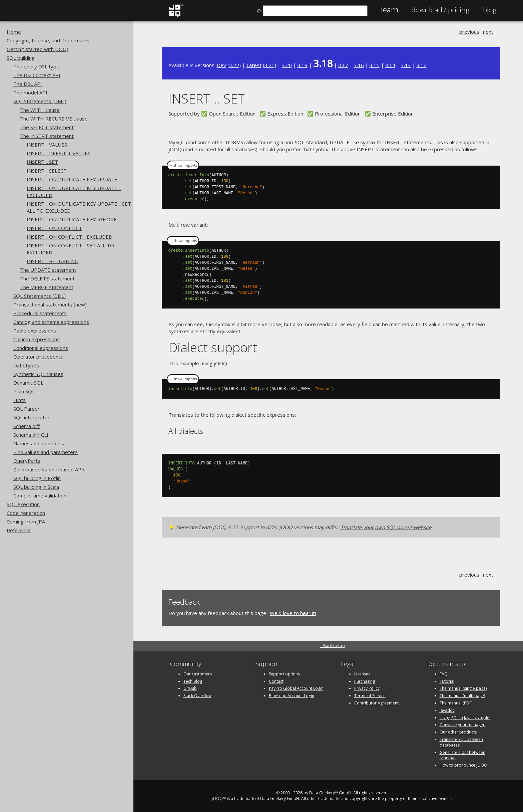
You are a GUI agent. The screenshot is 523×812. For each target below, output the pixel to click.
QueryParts (27, 461)
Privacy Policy (367, 688)
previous (469, 32)
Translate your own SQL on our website (386, 527)
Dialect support (213, 347)
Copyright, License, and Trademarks (48, 40)
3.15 (375, 65)
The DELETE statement (47, 278)
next (488, 32)
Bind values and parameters (46, 452)
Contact (276, 681)
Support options (284, 674)
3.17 (343, 65)
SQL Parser (27, 409)
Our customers (198, 674)
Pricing (441, 10)
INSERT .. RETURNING (53, 261)
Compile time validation (40, 495)
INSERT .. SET (42, 162)
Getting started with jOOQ (38, 49)
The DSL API (28, 84)
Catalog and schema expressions (51, 322)
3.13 (406, 65)
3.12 (422, 65)
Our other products (458, 732)
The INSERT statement (47, 136)
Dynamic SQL (28, 383)
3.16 (359, 65)
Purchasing (365, 681)
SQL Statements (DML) (40, 101)
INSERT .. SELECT (47, 171)
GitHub (190, 688)
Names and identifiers (39, 443)
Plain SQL (24, 391)
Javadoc (447, 710)
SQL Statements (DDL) (40, 296)
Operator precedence (39, 357)
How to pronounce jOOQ (463, 765)
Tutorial (447, 681)
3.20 (287, 65)
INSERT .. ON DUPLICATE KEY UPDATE (72, 179)
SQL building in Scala (36, 487)
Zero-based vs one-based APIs (50, 469)
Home (14, 32)
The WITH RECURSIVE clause (54, 119)
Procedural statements (40, 313)
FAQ (444, 674)
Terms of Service (370, 696)
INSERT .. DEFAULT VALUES (59, 153)
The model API (30, 92)
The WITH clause (40, 110)
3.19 (303, 65)
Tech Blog (193, 681)
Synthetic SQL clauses (38, 374)
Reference (19, 530)
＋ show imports (183, 165)
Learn (390, 10)
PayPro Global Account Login (296, 688)
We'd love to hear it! (293, 613)
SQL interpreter (32, 417)
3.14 (390, 65)
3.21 (270, 65)
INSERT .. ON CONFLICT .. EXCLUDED (70, 237)
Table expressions (35, 331)
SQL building (21, 58)
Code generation (26, 513)
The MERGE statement (47, 287)
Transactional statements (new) (50, 304)
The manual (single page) (463, 688)
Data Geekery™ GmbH (330, 793)
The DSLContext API (37, 75)
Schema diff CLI (31, 435)
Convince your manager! (463, 725)
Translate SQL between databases (461, 742)
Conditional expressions (41, 348)
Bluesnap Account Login (292, 696)
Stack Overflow (197, 696)
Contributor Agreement (376, 703)
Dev (221, 65)
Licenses (362, 674)
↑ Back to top (333, 646)
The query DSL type (36, 66)
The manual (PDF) (456, 703)
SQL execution (23, 504)
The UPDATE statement (48, 270)
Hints (20, 400)
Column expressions (37, 339)
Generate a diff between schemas (462, 755)
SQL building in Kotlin (37, 478)
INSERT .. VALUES (47, 145)
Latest (254, 65)
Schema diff (27, 426)
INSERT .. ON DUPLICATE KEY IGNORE (72, 219)
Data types (26, 365)
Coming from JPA (26, 522)
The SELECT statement (47, 127)
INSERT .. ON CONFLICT (54, 228)
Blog (490, 10)
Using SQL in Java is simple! (465, 718)
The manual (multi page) (462, 696)
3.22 (234, 65)
